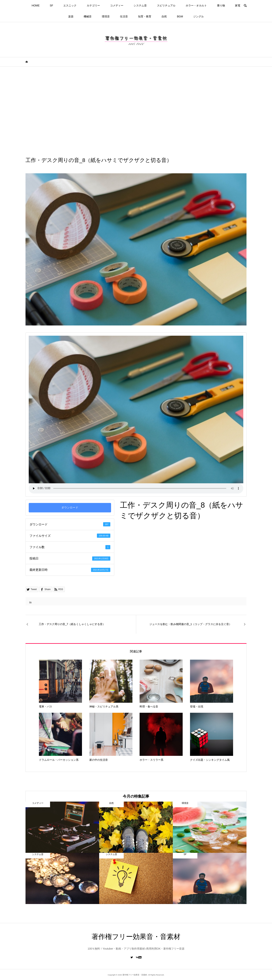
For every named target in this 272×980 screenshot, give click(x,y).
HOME (36, 5)
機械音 (88, 16)
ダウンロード (70, 508)
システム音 (140, 5)
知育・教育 (145, 16)
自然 (164, 16)
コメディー (117, 5)
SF (51, 5)
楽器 (71, 16)
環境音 (106, 16)
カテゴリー (93, 5)
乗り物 (221, 5)
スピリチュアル (166, 5)
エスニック (70, 5)
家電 (238, 5)
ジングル (199, 16)
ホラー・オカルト (196, 5)
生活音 (124, 16)
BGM (180, 16)
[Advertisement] (136, 112)
